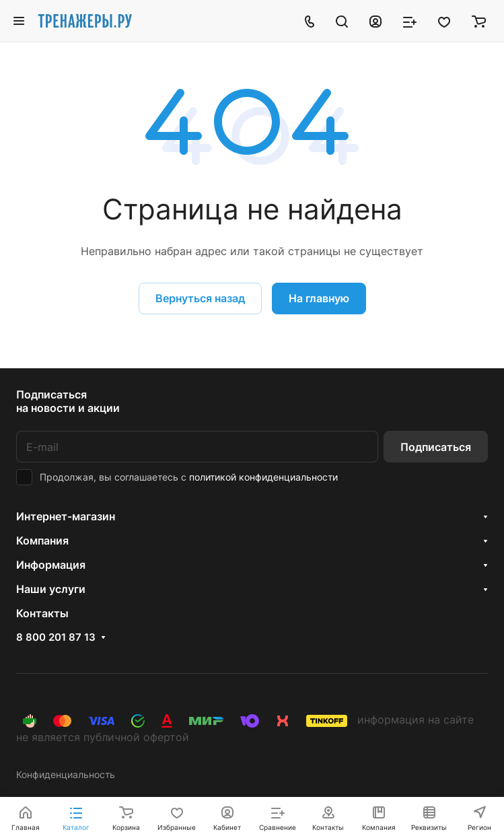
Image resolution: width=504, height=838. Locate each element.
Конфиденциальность (66, 774)
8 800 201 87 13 (56, 637)
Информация (51, 565)
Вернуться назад (200, 298)
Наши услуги (51, 589)
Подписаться (436, 447)
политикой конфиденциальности (263, 477)
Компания (42, 540)
